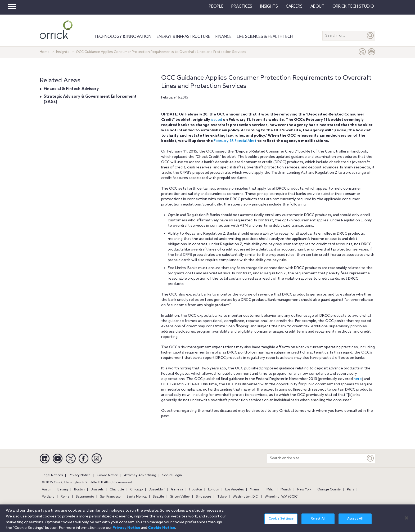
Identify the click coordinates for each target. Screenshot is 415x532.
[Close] (407, 520)
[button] (362, 53)
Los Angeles (234, 490)
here (358, 379)
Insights (63, 52)
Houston (196, 490)
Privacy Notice (80, 475)
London (214, 490)
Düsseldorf (157, 490)
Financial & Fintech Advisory (71, 89)
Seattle (158, 497)
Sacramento (85, 497)
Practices (242, 7)
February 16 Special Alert (235, 141)
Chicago (136, 490)
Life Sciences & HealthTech (265, 37)
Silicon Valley (180, 497)
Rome (65, 497)
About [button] (317, 7)
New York (304, 490)
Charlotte (117, 490)
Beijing (63, 490)
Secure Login (172, 475)
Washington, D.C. (246, 497)
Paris (351, 490)
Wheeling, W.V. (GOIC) (282, 497)
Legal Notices (52, 475)
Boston (79, 490)
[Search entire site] (317, 458)
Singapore (204, 497)
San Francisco (110, 497)
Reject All (318, 521)
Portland (48, 497)
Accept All (355, 521)
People (216, 7)
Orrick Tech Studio (353, 7)
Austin (47, 490)
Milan (270, 490)
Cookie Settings (281, 521)
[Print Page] (372, 53)
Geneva (177, 490)
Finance (224, 37)
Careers (294, 7)
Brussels (97, 490)
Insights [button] (269, 7)
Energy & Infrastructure (183, 37)
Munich (286, 490)
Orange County (329, 490)
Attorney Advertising (140, 475)
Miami (254, 490)
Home (45, 52)
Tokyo (222, 497)
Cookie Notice (107, 475)
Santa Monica (137, 497)
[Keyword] (371, 458)
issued (216, 120)
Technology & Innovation (123, 37)
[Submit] (371, 36)
